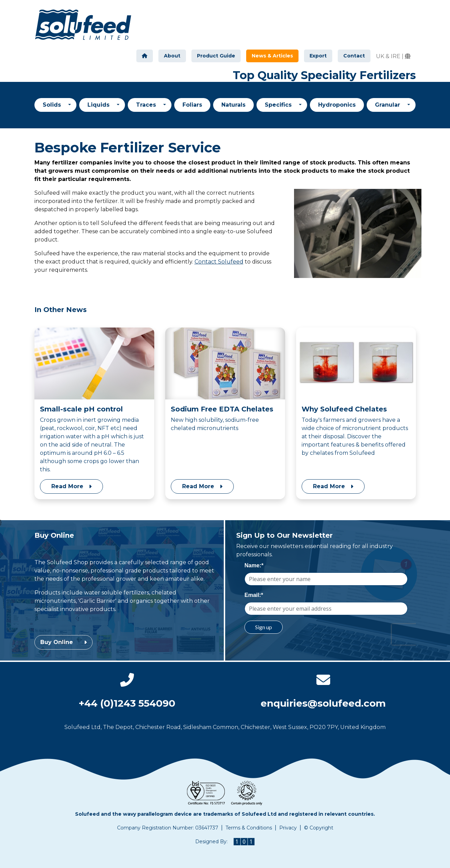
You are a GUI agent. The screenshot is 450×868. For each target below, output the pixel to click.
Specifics (279, 105)
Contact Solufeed (219, 262)
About (172, 56)
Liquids (99, 105)
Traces (147, 105)
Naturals (233, 105)
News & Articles (275, 55)
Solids (53, 105)
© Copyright (319, 828)
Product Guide (216, 56)
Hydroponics (337, 105)
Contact (354, 56)
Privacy (288, 828)
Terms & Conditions (249, 828)
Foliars (192, 105)
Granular (388, 105)
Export (318, 56)
